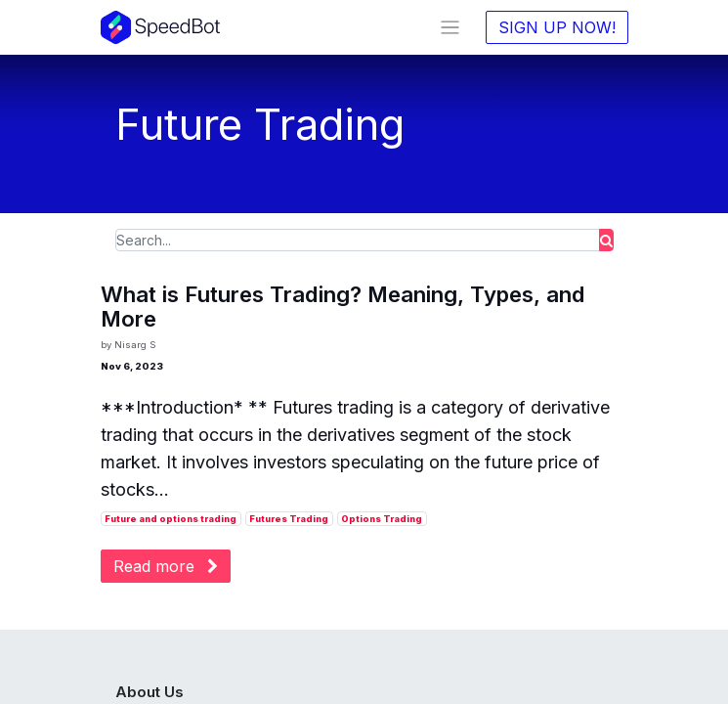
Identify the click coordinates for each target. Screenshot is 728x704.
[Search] (606, 240)
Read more (166, 566)
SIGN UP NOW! (557, 27)
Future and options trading (171, 519)
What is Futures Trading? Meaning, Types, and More (343, 307)
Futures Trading (289, 519)
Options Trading (382, 519)
